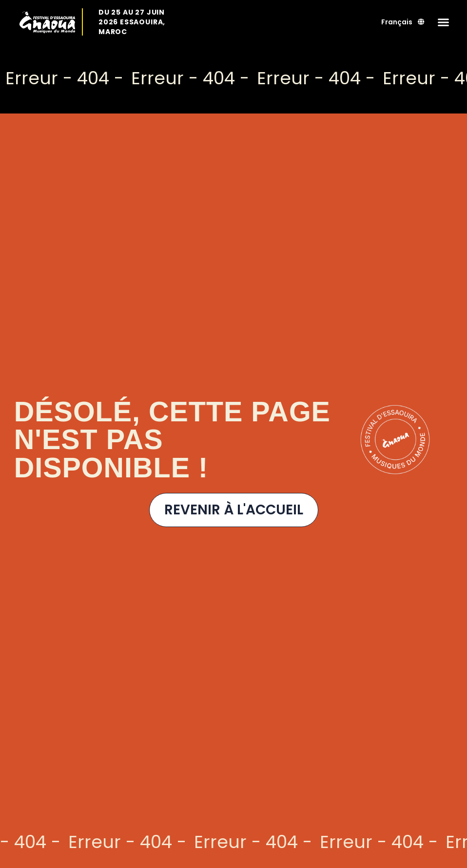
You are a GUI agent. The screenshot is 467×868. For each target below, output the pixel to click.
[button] (444, 22)
